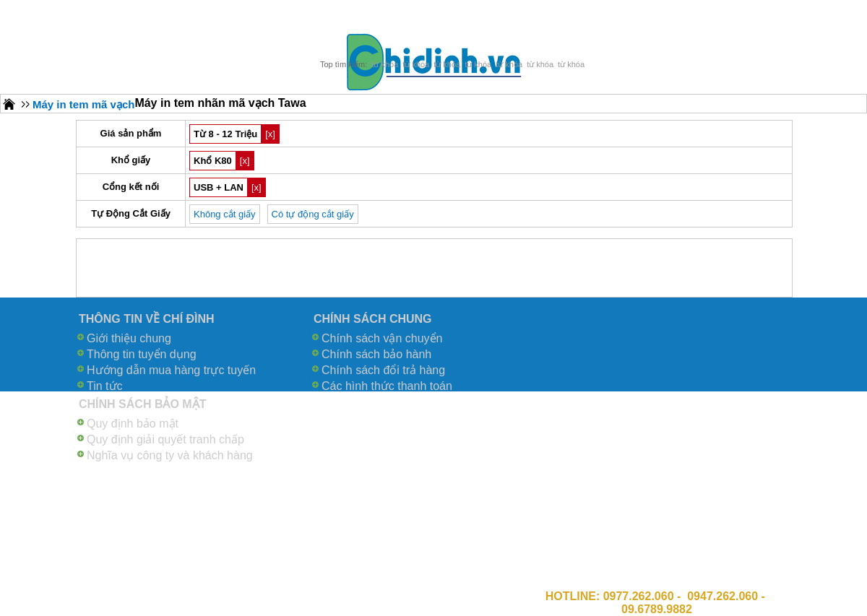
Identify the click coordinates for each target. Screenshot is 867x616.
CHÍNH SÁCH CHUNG (373, 319)
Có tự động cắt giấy (313, 214)
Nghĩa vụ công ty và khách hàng (170, 455)
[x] (270, 134)
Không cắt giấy (225, 214)
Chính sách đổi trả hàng (383, 370)
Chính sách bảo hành (376, 354)
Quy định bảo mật (133, 424)
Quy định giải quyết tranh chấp (165, 439)
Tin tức (105, 386)
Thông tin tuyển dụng (142, 354)
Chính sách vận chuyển (382, 338)
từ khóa (385, 64)
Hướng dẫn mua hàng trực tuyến (171, 370)
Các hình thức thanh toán (387, 386)
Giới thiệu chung (129, 338)
